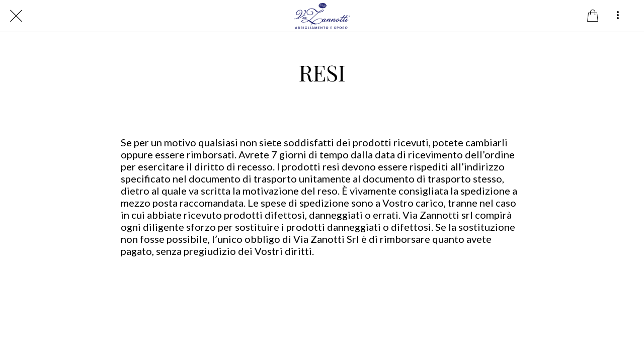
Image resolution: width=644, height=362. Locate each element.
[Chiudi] (16, 16)
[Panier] (593, 16)
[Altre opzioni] (618, 16)
